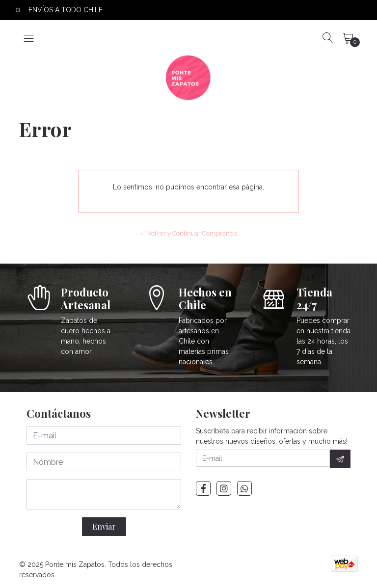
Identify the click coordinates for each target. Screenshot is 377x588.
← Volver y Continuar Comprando (189, 233)
